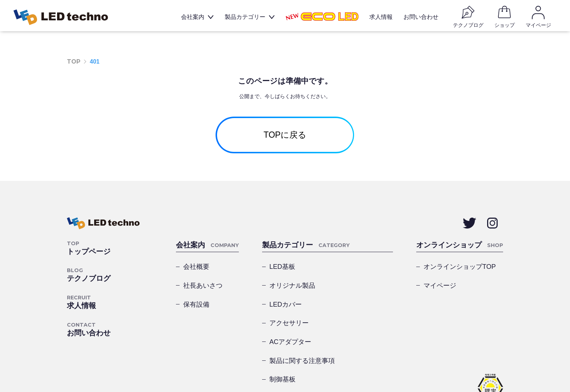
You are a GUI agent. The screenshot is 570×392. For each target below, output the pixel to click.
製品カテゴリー (248, 18)
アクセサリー (354, 290)
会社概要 (196, 270)
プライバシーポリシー (96, 366)
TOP (74, 62)
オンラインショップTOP (460, 270)
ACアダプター (290, 314)
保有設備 (196, 309)
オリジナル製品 (358, 270)
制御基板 (282, 338)
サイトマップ (153, 366)
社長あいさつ (203, 290)
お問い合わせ (424, 18)
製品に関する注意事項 (361, 314)
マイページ (440, 290)
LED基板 (282, 270)
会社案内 (195, 18)
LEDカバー (286, 290)
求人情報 (384, 18)
